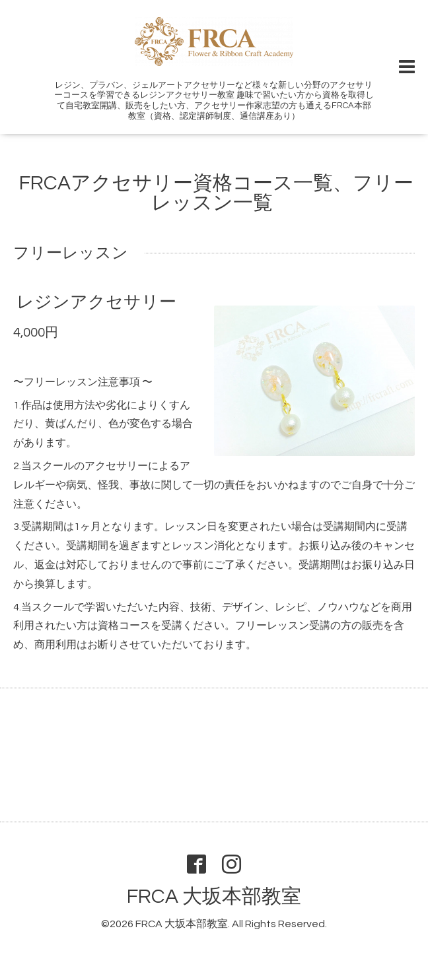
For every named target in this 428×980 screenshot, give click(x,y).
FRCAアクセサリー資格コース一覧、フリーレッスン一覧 (216, 193)
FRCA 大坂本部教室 (214, 897)
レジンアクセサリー (96, 302)
